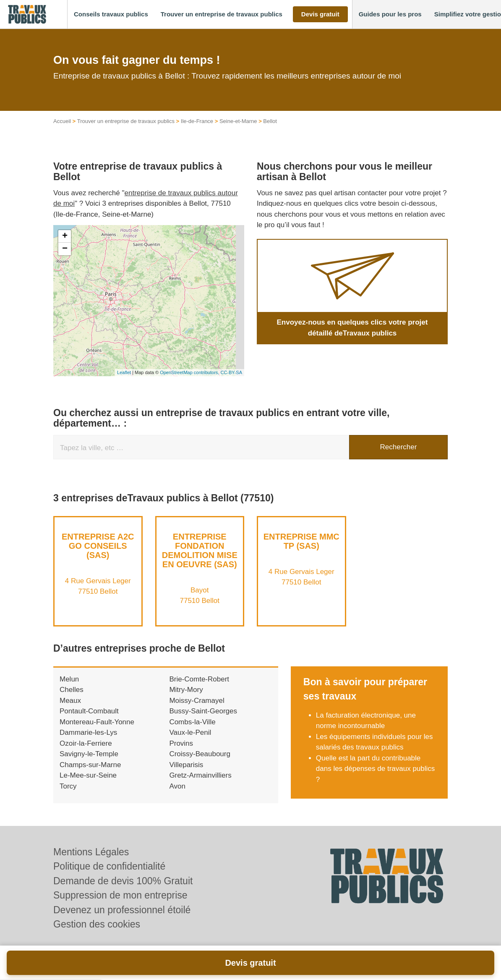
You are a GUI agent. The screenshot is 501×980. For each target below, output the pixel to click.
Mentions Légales (91, 852)
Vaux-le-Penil (190, 732)
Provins (181, 743)
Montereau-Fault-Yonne (97, 722)
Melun (69, 679)
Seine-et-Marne (238, 121)
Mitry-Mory (186, 690)
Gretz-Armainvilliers (200, 775)
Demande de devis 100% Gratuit (123, 881)
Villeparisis (186, 765)
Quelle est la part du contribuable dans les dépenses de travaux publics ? (376, 769)
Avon (177, 786)
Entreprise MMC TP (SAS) (301, 541)
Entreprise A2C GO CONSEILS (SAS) (98, 546)
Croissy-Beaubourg (200, 754)
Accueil (62, 121)
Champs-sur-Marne (90, 765)
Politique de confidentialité (109, 866)
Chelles (72, 690)
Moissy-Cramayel (197, 701)
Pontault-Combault (89, 711)
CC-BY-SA (231, 372)
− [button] (65, 249)
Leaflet (124, 372)
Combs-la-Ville (192, 722)
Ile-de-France (197, 121)
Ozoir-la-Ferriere (86, 743)
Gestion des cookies (97, 924)
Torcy (68, 786)
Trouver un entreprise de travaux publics (126, 121)
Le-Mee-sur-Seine (88, 775)
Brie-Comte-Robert (199, 679)
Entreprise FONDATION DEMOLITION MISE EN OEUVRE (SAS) (200, 550)
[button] (111, 14)
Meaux (70, 701)
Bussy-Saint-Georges (203, 711)
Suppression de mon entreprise (120, 895)
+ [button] (65, 236)
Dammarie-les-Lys (88, 732)
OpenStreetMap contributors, (190, 372)
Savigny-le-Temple (89, 754)
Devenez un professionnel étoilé (122, 910)
